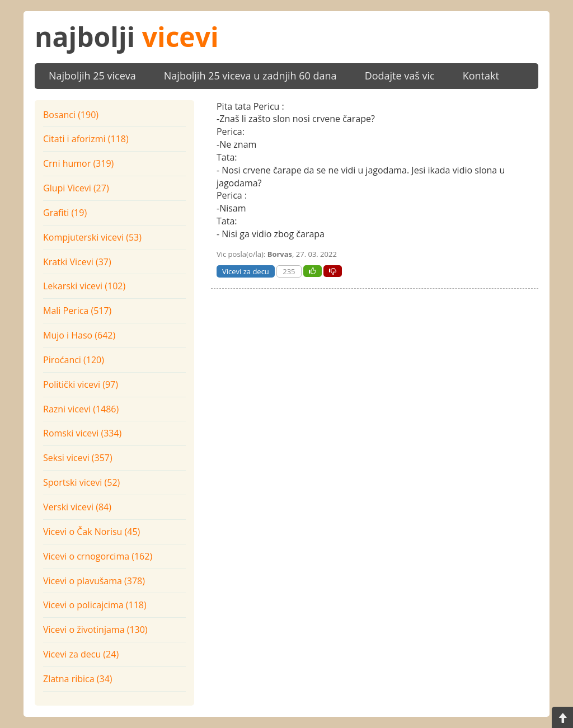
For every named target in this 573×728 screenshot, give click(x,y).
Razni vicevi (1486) (81, 409)
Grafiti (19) (65, 213)
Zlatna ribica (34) (78, 679)
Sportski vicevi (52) (81, 482)
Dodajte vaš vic (400, 76)
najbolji (127, 37)
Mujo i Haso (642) (79, 335)
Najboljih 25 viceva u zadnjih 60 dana (250, 76)
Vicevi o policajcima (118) (95, 605)
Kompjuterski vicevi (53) (92, 237)
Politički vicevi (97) (81, 384)
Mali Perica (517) (77, 311)
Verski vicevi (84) (77, 507)
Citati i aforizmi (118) (86, 139)
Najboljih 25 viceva (92, 76)
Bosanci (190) (71, 115)
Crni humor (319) (78, 163)
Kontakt (481, 76)
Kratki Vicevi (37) (77, 262)
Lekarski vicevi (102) (84, 286)
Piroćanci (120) (74, 360)
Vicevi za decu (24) (81, 654)
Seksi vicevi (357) (78, 458)
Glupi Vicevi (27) (76, 188)
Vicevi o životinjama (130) (95, 630)
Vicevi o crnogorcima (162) (98, 556)
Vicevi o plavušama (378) (94, 581)
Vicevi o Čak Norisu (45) (91, 532)
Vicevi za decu (246, 271)
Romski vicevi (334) (82, 433)
